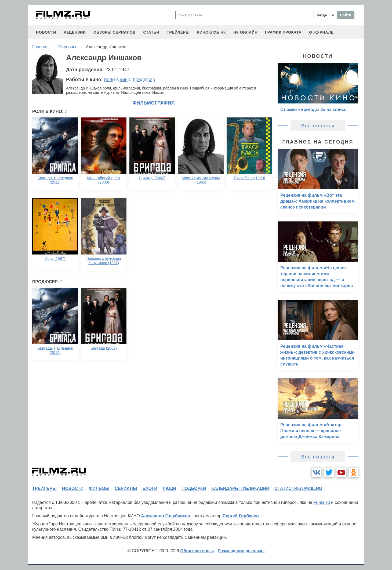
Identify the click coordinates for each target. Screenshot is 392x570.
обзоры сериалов (115, 32)
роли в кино (117, 80)
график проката (283, 32)
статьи (151, 32)
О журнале (321, 32)
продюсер (144, 80)
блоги (150, 488)
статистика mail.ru (298, 488)
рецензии (75, 32)
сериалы (126, 488)
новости (46, 32)
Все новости (318, 126)
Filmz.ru (322, 502)
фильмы (99, 488)
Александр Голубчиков (166, 516)
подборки (194, 488)
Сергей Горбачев (241, 516)
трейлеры (178, 32)
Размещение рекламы (241, 551)
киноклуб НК (211, 32)
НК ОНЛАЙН (245, 32)
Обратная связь (197, 551)
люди (169, 488)
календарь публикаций (240, 488)
